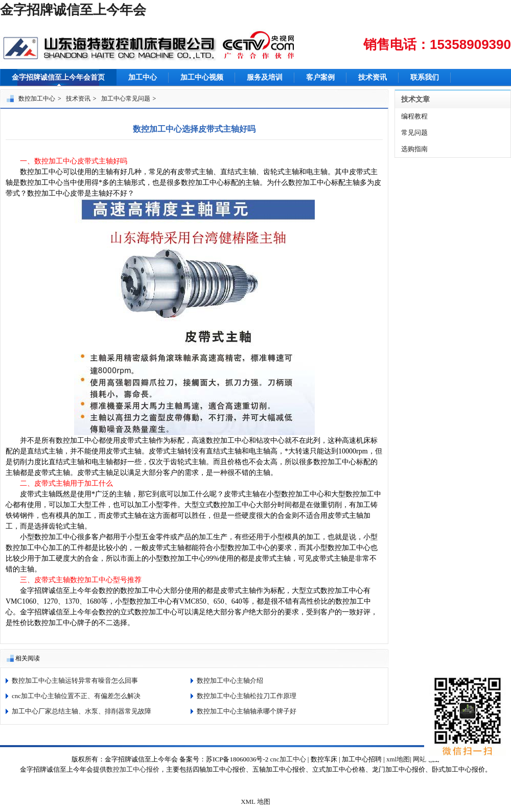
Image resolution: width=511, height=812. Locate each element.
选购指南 (414, 149)
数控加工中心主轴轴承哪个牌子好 (247, 711)
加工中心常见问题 (126, 99)
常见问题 (414, 133)
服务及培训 (265, 77)
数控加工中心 (37, 99)
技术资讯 (373, 77)
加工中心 (143, 77)
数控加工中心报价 (133, 769)
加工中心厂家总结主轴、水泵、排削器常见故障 (82, 711)
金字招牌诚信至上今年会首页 (58, 77)
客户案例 (320, 77)
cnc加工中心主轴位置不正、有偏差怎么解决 (76, 696)
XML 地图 (255, 802)
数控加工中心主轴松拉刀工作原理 (247, 696)
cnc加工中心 (288, 759)
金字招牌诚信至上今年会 (73, 10)
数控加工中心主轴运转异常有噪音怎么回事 (75, 680)
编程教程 (414, 116)
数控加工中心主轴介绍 (230, 680)
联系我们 (425, 77)
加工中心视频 (202, 77)
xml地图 (398, 759)
